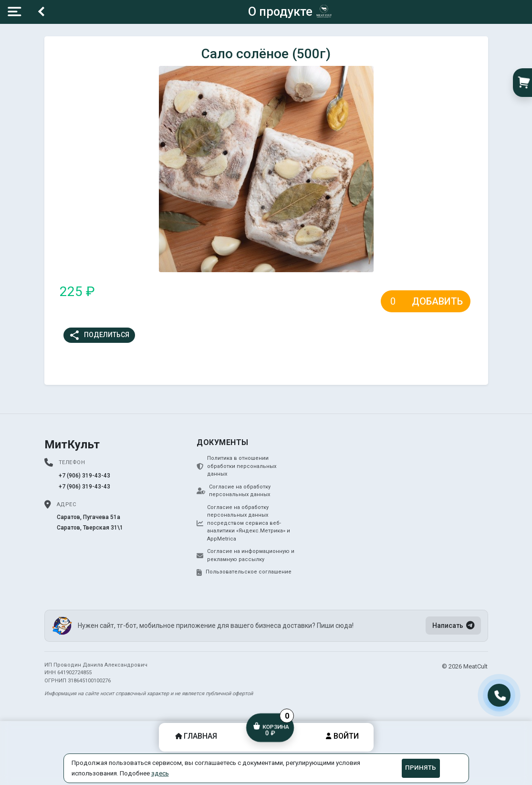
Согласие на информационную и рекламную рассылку (245, 555)
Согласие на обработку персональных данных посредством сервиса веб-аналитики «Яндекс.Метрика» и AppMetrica (243, 523)
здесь (160, 773)
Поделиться (99, 335)
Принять (421, 768)
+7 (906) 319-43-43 (84, 476)
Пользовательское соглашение (244, 572)
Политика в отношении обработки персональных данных (236, 466)
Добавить (437, 301)
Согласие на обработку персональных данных (234, 491)
